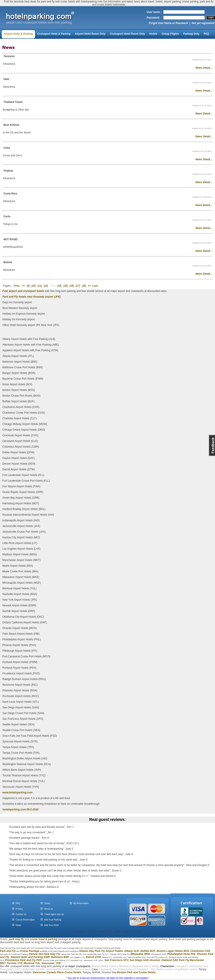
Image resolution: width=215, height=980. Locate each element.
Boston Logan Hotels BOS (173, 951)
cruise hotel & (39, 939)
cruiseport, (174, 966)
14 (59, 286)
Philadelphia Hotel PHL (181, 954)
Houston (155, 960)
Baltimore (125, 966)
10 (33, 286)
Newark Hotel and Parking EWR (30, 957)
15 (65, 286)
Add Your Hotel (51, 925)
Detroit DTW (93, 957)
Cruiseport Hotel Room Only (127, 34)
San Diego (136, 960)
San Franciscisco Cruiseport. (131, 969)
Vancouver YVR (51, 963)
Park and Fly (8, 951)
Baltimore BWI (60, 957)
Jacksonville (54, 969)
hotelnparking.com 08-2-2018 (20, 810)
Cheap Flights (170, 34)
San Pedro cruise (161, 969)
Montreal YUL (32, 963)
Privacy (19, 909)
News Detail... (204, 68)
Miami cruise (82, 969)
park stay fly (17, 939)
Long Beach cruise (185, 969)
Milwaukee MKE (140, 954)
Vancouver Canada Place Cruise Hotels (57, 972)
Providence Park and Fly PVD (23, 960)
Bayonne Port (141, 966)
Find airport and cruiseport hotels (23, 291)
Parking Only (191, 34)
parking (53, 939)
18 (84, 286)
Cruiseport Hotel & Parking (54, 34)
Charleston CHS (200, 951)
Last (95, 286)
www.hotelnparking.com (17, 793)
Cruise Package (29, 951)
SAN (145, 960)
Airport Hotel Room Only (90, 34)
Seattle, (41, 969)
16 (71, 286)
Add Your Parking (53, 920)
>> (89, 286)
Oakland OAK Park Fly (175, 960)
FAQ (206, 34)
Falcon (113, 966)
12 (46, 286)
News (18, 925)
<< (24, 286)
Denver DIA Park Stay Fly (45, 954)
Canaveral (105, 969)
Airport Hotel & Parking (18, 34)
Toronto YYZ (14, 963)
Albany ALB (131, 951)
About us (48, 909)
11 (39, 286)
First (17, 286)
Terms (47, 903)
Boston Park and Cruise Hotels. (137, 972)
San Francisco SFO (116, 960)
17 (78, 286)
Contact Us (21, 914)
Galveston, (196, 966)
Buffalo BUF (148, 951)
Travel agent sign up (54, 914)
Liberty (154, 966)
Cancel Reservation (25, 920)
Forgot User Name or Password (168, 23)
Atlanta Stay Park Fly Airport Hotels (101, 951)
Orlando (68, 969)
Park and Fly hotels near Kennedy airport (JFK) (32, 297)
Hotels (153, 34)
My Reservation (81, 903)
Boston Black (100, 966)
